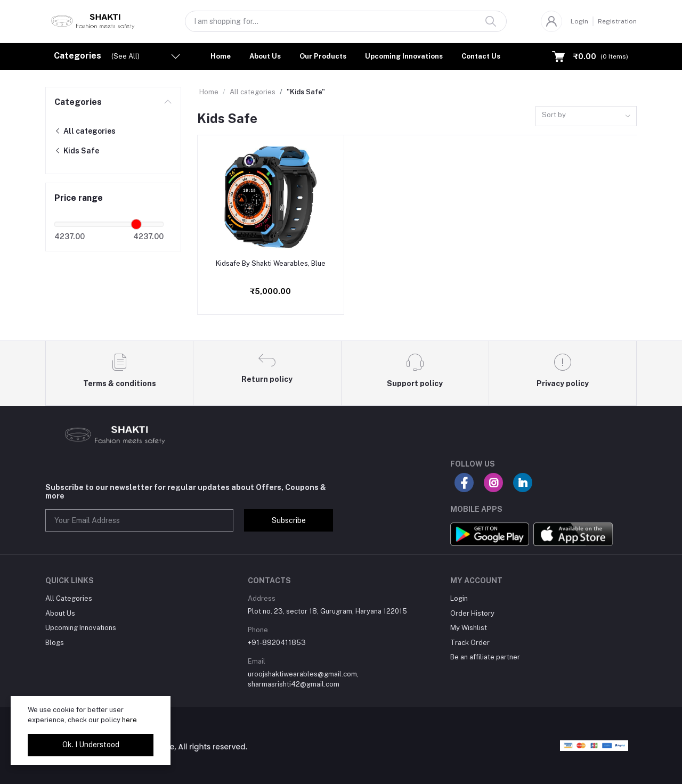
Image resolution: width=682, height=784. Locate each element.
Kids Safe (77, 151)
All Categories (69, 598)
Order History (472, 613)
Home (221, 56)
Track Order (470, 643)
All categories (85, 131)
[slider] (136, 224)
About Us (265, 56)
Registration (617, 21)
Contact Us (481, 56)
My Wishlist (469, 628)
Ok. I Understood (91, 745)
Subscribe (289, 520)
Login (579, 21)
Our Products (323, 56)
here (129, 720)
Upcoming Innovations (404, 56)
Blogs (55, 643)
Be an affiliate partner (485, 657)
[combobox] (586, 116)
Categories (78, 102)
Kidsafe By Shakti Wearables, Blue (271, 263)
